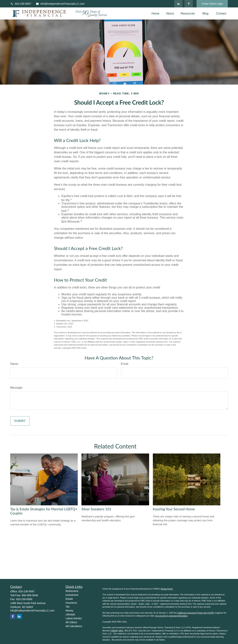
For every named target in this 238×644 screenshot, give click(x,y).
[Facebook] (189, 4)
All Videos (71, 622)
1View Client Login (212, 4)
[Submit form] (20, 421)
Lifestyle (70, 614)
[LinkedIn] (178, 4)
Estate (69, 599)
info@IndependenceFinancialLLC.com (60, 4)
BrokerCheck (167, 589)
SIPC (121, 631)
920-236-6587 (21, 4)
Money (70, 611)
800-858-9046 (30, 595)
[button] (156, 13)
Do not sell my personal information (171, 616)
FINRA (114, 631)
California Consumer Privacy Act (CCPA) (196, 613)
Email (125, 364)
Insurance (71, 603)
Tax (68, 607)
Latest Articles (74, 618)
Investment (72, 595)
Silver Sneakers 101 (96, 509)
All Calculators (74, 626)
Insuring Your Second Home (174, 509)
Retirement (72, 591)
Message (16, 388)
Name (14, 364)
